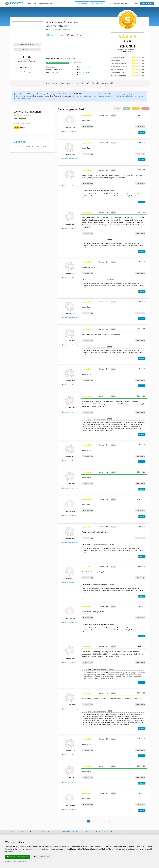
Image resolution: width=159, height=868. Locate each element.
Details (113, 116)
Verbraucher (82, 3)
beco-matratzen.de (84, 67)
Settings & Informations (41, 857)
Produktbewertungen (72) (103, 83)
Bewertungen (51, 83)
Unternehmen (97, 3)
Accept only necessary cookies (18, 857)
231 (127, 109)
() (140, 127)
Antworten (141, 132)
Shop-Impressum (83, 72)
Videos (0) (85, 83)
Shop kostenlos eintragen (119, 3)
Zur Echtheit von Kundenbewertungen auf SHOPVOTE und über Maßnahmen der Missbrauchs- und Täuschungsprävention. (75, 832)
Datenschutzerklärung (20, 861)
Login (136, 3)
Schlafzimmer (64, 30)
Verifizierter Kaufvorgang (70, 131)
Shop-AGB (81, 70)
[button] (51, 35)
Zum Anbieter (27, 50)
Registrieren (147, 3)
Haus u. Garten (52, 30)
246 (117, 109)
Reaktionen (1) (88, 184)
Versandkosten (83, 75)
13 (136, 109)
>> (118, 821)
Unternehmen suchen (47, 3)
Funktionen (32, 3)
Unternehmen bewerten (27, 45)
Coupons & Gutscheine (69, 83)
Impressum (9, 861)
